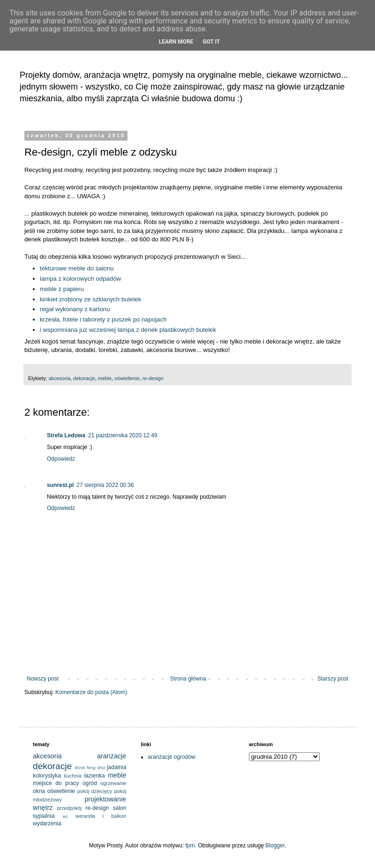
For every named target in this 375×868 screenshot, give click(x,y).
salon (120, 808)
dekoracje (84, 378)
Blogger (275, 846)
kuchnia (72, 776)
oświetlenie (127, 378)
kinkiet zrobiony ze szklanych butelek (90, 299)
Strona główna (188, 679)
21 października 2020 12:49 (123, 435)
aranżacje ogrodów (171, 757)
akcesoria (60, 378)
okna (39, 791)
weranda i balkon (101, 816)
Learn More (176, 42)
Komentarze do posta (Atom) (91, 692)
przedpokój (69, 808)
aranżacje (112, 756)
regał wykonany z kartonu (75, 309)
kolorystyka (47, 776)
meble (105, 378)
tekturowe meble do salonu (77, 268)
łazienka (95, 776)
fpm (190, 846)
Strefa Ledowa (66, 435)
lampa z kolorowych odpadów (80, 279)
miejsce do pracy (56, 783)
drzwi (80, 767)
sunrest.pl (60, 485)
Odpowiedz (61, 459)
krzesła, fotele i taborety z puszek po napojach (103, 319)
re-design (153, 378)
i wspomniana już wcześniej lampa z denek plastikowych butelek (128, 330)
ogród (90, 783)
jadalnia (116, 767)
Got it (211, 42)
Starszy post (333, 679)
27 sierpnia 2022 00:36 (105, 485)
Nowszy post (43, 679)
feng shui (96, 767)
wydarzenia (47, 823)
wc (65, 816)
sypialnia (44, 816)
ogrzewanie (113, 783)
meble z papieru (62, 289)
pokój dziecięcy (95, 791)
